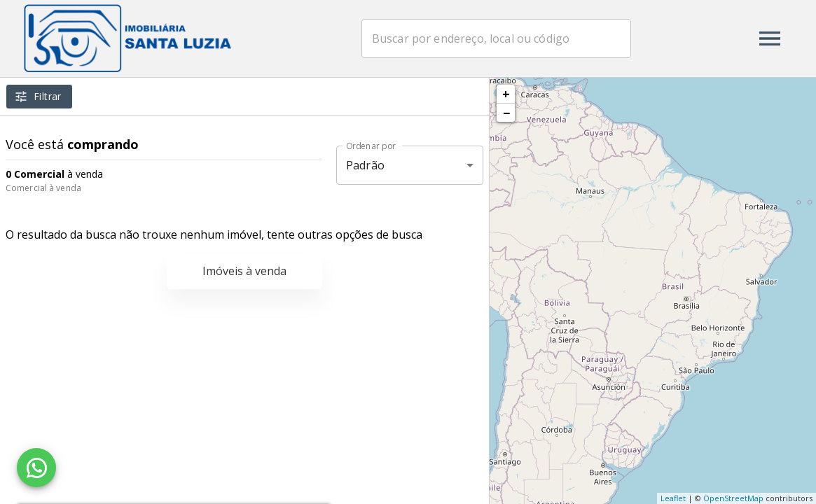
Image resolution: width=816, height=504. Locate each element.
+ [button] (506, 94)
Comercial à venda (43, 188)
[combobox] (498, 38)
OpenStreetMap (733, 498)
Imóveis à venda (244, 271)
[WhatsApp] (36, 468)
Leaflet (673, 498)
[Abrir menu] (770, 38)
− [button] (506, 113)
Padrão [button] (365, 165)
